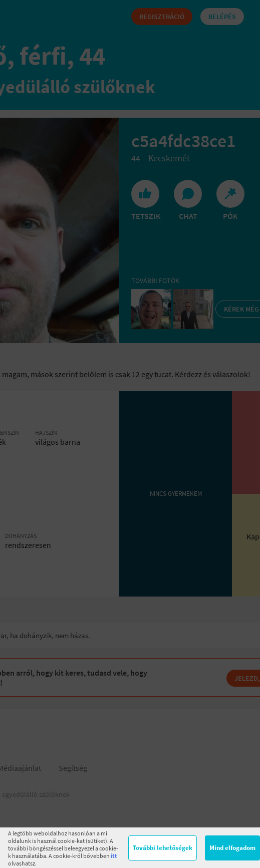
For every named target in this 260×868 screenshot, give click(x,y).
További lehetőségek (163, 848)
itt (114, 856)
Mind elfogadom (232, 848)
